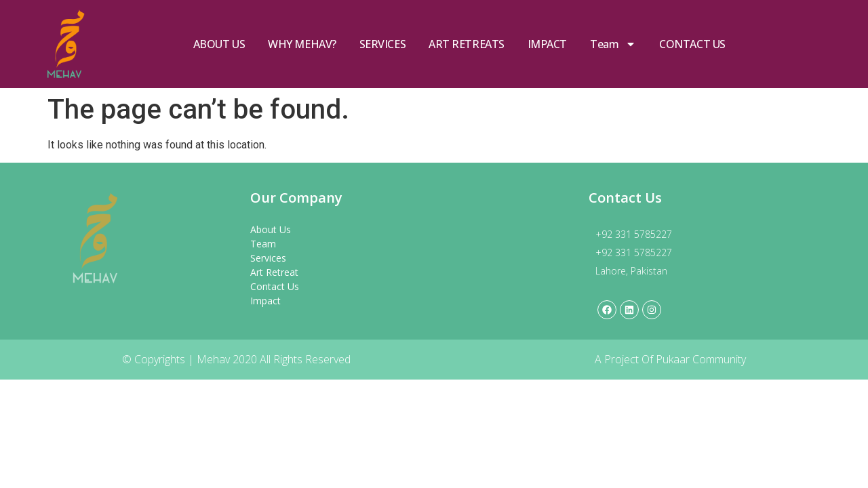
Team (613, 44)
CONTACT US (692, 44)
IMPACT (547, 44)
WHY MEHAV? (302, 44)
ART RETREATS (467, 44)
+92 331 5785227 (634, 234)
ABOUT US (219, 44)
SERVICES (382, 44)
